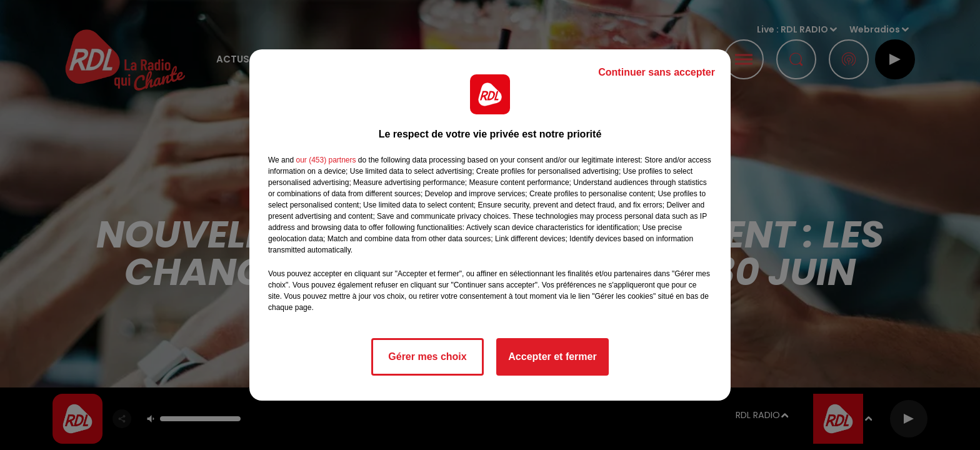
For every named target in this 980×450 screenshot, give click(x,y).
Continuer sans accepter (657, 72)
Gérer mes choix (427, 357)
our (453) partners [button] (326, 160)
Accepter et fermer (552, 357)
